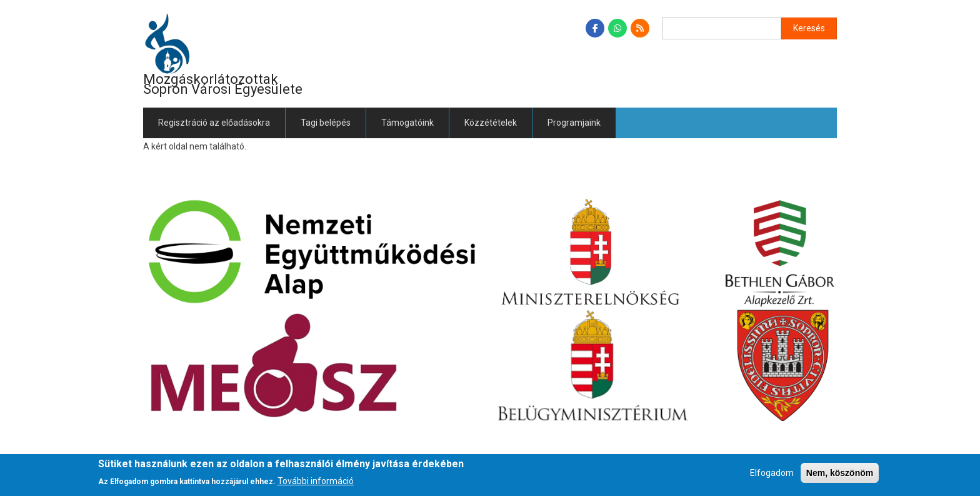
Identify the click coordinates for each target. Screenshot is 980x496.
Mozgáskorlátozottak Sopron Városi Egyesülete (223, 84)
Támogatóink (407, 123)
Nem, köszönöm (840, 473)
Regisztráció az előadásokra (214, 123)
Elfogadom (772, 473)
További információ (316, 481)
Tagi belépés (326, 123)
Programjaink (574, 123)
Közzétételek (491, 123)
